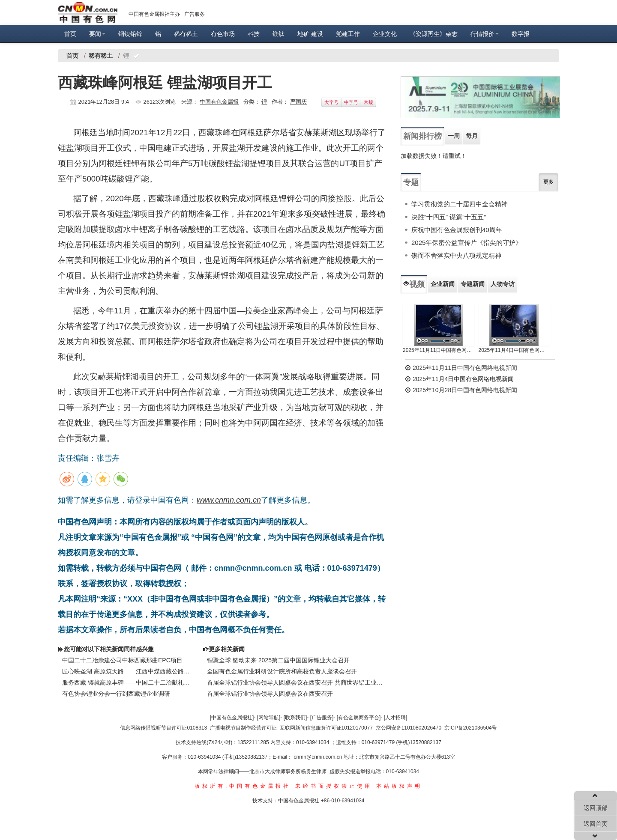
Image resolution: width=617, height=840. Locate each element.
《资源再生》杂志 (434, 34)
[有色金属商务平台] (359, 718)
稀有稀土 (186, 34)
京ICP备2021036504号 (471, 728)
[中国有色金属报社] (232, 718)
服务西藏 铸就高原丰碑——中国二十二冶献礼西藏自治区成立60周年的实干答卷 (126, 682)
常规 (368, 102)
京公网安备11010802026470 (409, 728)
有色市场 (223, 34)
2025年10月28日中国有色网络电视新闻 (461, 390)
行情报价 (485, 34)
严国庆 (298, 102)
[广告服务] (322, 718)
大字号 (331, 102)
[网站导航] (269, 718)
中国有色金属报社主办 (154, 14)
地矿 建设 (310, 34)
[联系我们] (295, 718)
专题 (411, 182)
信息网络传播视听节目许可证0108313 (163, 728)
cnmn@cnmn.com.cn (319, 757)
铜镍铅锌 (130, 34)
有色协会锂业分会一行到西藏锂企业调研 (116, 694)
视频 (414, 284)
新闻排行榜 (422, 136)
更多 (548, 182)
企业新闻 (443, 284)
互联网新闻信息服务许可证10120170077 (326, 728)
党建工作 (348, 34)
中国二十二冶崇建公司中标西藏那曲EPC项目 (122, 660)
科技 (254, 34)
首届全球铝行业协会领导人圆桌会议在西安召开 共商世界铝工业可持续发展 (296, 682)
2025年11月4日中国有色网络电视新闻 (514, 350)
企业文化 (385, 34)
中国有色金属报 (219, 102)
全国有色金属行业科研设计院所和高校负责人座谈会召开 (282, 671)
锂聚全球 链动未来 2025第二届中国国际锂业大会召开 (278, 660)
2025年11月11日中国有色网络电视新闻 (439, 350)
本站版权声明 (399, 786)
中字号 (351, 102)
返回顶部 (596, 808)
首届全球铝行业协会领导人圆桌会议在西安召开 (270, 694)
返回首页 (596, 824)
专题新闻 (473, 284)
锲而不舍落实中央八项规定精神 (456, 255)
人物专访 (503, 284)
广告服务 (195, 14)
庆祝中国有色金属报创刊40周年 (457, 230)
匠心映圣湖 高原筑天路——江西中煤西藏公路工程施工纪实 (126, 671)
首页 (70, 34)
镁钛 (279, 34)
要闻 (97, 34)
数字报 (521, 34)
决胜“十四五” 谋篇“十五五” (449, 217)
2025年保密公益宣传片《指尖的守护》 (467, 243)
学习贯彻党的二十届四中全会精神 (460, 204)
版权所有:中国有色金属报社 (243, 786)
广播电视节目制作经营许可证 (243, 728)
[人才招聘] (396, 718)
